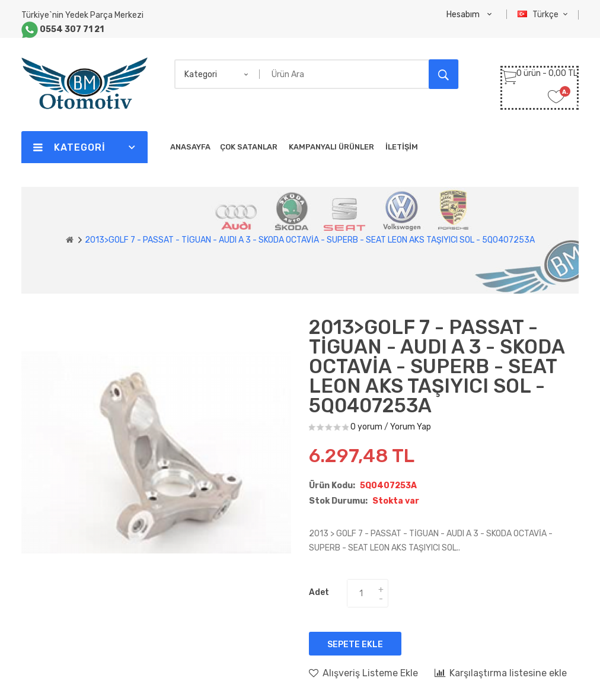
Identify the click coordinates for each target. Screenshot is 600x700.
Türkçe (544, 15)
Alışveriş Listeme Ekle (363, 673)
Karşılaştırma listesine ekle (501, 673)
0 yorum (366, 427)
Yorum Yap (411, 427)
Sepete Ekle (355, 645)
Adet (319, 592)
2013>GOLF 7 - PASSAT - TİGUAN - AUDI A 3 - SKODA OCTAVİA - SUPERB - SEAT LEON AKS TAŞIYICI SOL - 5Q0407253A (310, 240)
